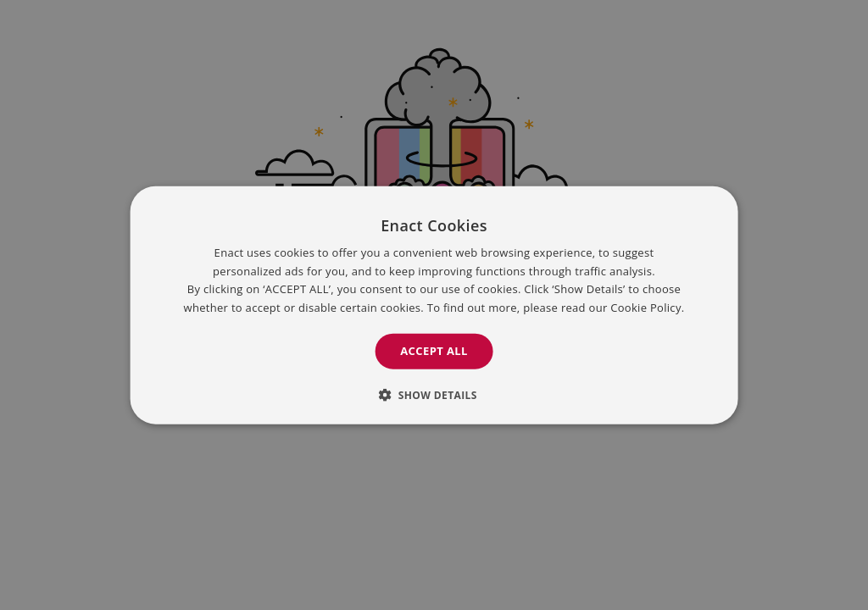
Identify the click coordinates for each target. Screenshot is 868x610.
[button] (434, 394)
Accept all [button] (434, 351)
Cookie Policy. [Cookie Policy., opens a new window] (647, 307)
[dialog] (434, 305)
